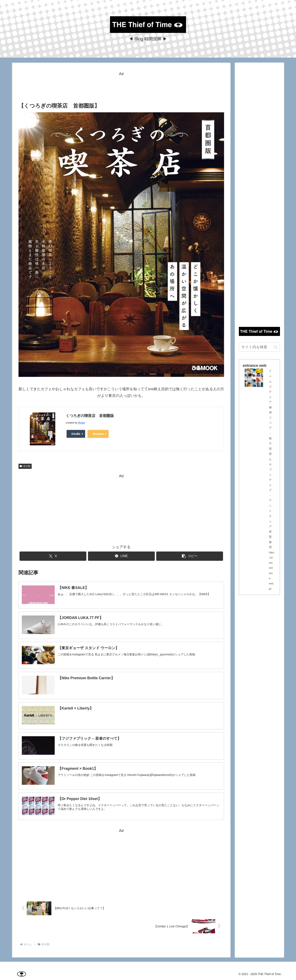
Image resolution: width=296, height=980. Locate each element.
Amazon (98, 434)
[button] (190, 556)
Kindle (76, 434)
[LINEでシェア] (121, 556)
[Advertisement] (121, 86)
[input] (259, 347)
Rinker (82, 423)
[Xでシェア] (53, 556)
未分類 (25, 466)
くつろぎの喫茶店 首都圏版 (90, 416)
